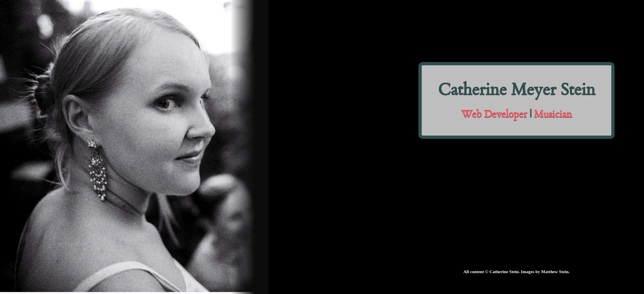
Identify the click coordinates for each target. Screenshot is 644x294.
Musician (553, 115)
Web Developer (494, 115)
